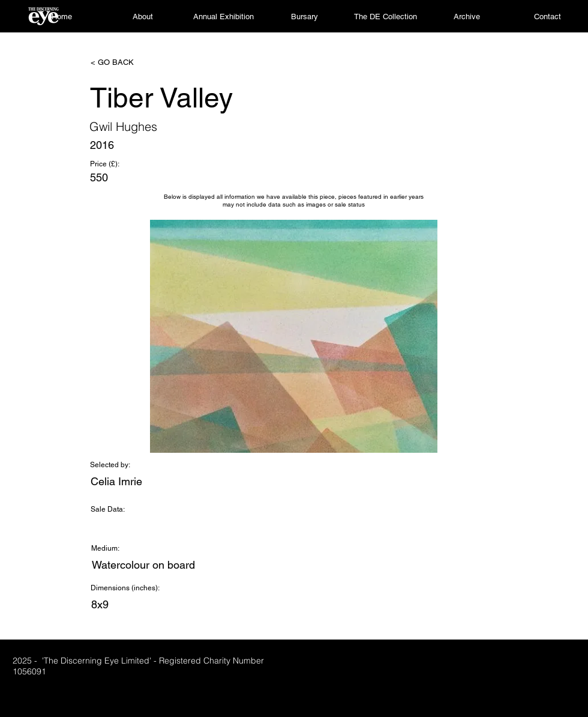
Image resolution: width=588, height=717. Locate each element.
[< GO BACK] (130, 62)
